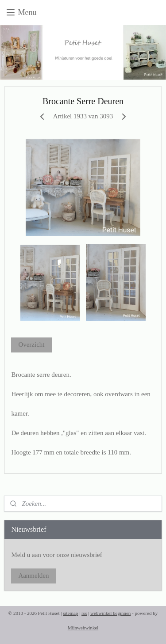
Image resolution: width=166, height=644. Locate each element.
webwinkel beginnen (110, 613)
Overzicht (31, 345)
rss (84, 613)
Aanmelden (33, 576)
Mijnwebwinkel (83, 628)
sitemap (70, 613)
